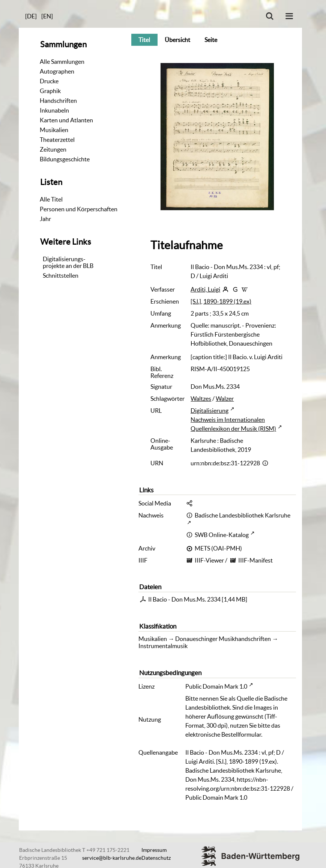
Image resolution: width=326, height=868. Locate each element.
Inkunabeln (54, 110)
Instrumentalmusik (163, 646)
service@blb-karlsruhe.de (112, 858)
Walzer (225, 399)
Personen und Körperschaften (79, 209)
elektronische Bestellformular (223, 734)
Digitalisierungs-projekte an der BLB (68, 262)
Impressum (154, 850)
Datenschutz (156, 858)
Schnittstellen (61, 275)
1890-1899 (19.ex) (227, 301)
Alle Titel (51, 199)
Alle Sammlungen (62, 62)
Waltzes (201, 399)
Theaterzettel (57, 140)
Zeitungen (53, 149)
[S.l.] (196, 301)
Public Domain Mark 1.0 (216, 686)
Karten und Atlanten (66, 120)
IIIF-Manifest (255, 560)
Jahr (45, 219)
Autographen (57, 71)
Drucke (49, 81)
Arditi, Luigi (205, 289)
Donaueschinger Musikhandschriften (223, 639)
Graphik (50, 91)
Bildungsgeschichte (65, 159)
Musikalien (54, 130)
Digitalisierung (210, 411)
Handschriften (58, 101)
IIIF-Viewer (209, 560)
